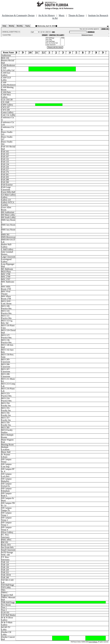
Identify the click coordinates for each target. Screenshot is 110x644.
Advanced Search (87, 35)
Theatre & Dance (76, 15)
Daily (4, 26)
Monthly (20, 26)
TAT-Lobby (53, 40)
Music (62, 15)
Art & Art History (47, 15)
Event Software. (93, 642)
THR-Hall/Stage (53, 41)
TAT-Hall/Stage (53, 38)
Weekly (11, 26)
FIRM (63, 38)
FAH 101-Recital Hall (53, 43)
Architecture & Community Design (18, 15)
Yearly (28, 26)
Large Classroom (53, 45)
